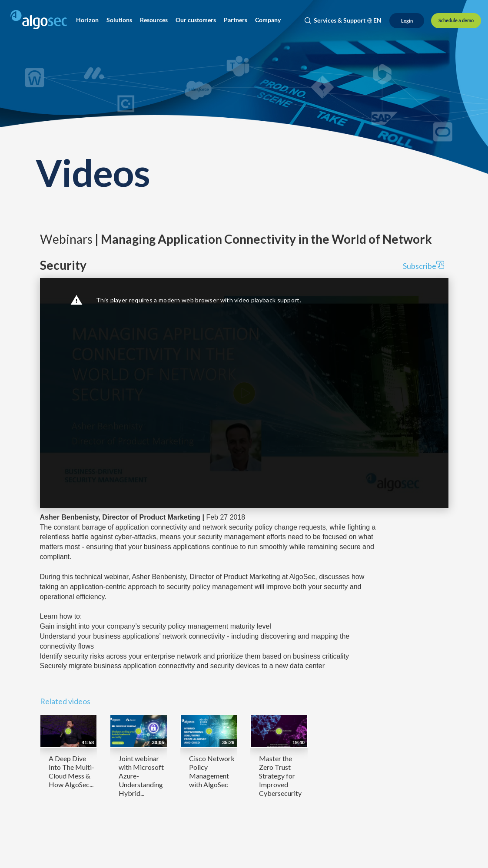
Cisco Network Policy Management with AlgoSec (212, 771)
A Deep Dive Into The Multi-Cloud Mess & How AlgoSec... (71, 771)
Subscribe (423, 266)
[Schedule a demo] (456, 21)
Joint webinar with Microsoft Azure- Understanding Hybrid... (141, 776)
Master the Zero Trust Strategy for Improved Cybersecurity (280, 776)
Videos (93, 172)
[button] (87, 20)
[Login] (407, 21)
